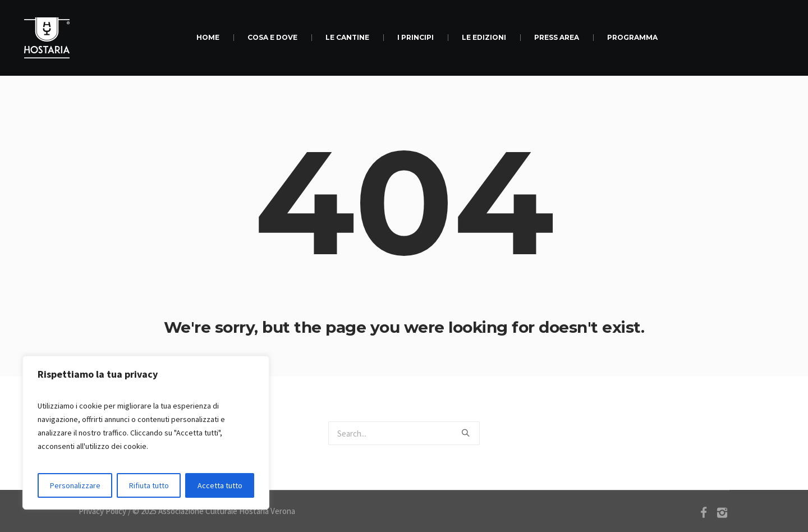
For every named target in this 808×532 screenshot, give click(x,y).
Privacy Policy (102, 511)
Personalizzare (75, 485)
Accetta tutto (220, 485)
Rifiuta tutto (149, 485)
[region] (146, 433)
